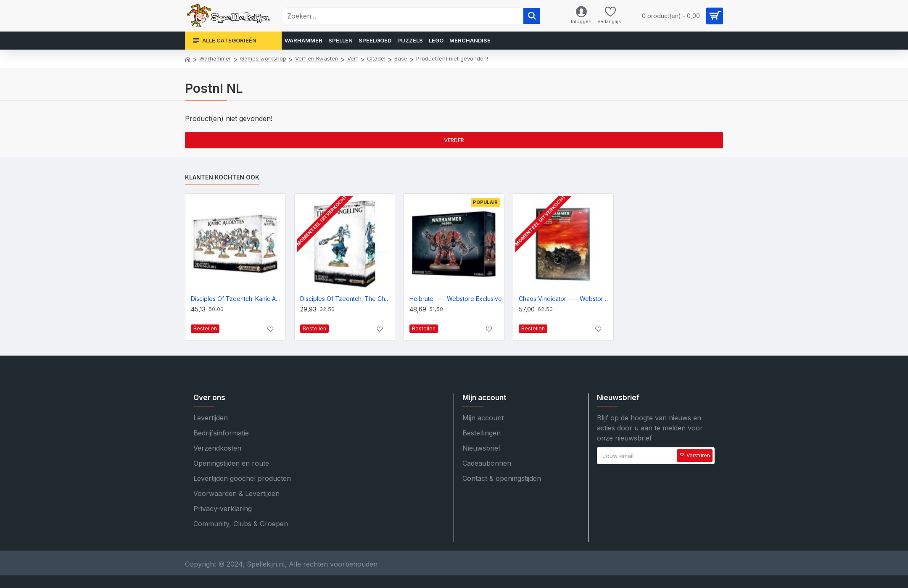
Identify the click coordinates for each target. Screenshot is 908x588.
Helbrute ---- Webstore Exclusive (456, 299)
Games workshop (263, 58)
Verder (454, 140)
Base (401, 58)
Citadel (376, 58)
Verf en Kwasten (317, 58)
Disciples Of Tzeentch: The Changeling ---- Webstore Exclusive (346, 299)
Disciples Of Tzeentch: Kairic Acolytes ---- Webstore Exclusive (237, 299)
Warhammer (215, 58)
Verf (353, 58)
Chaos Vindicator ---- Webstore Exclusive (565, 299)
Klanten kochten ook (222, 177)
